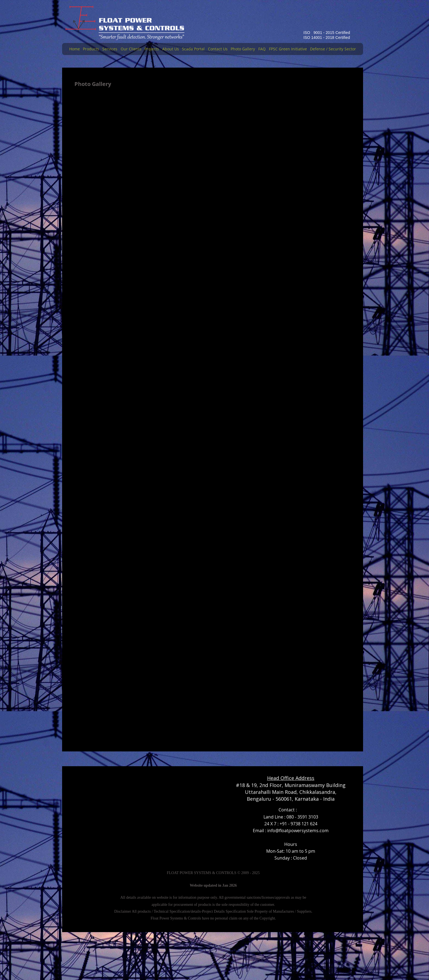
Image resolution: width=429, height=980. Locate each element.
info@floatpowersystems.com (298, 831)
